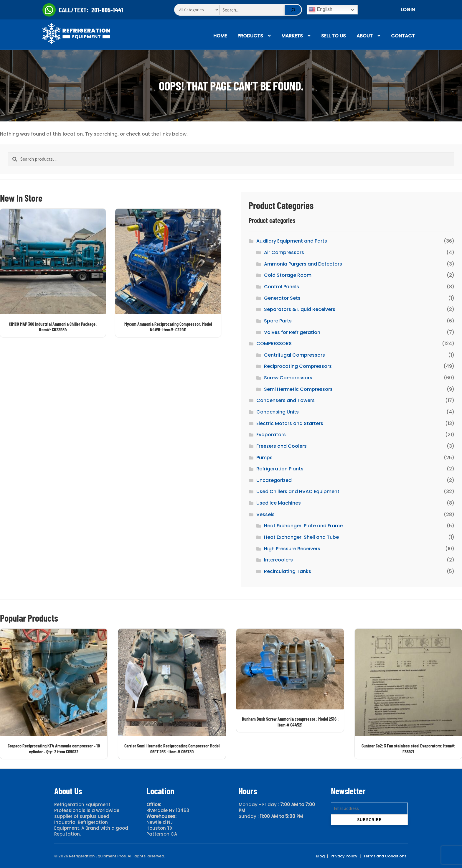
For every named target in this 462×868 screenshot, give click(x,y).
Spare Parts (278, 321)
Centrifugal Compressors (294, 355)
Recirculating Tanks (288, 571)
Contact (403, 36)
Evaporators (271, 435)
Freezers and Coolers (282, 446)
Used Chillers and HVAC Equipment (298, 491)
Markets (292, 36)
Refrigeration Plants (280, 469)
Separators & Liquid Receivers (300, 309)
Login (408, 10)
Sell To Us (334, 36)
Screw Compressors (288, 378)
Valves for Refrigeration (292, 332)
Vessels (265, 514)
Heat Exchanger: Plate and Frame (303, 526)
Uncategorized (274, 480)
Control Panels (282, 287)
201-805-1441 (107, 10)
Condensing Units (278, 412)
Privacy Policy (344, 856)
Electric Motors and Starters (290, 423)
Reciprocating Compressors (298, 366)
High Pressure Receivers (292, 549)
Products (250, 36)
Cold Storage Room (288, 275)
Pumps (264, 458)
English (320, 10)
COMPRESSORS (274, 344)
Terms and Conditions (385, 856)
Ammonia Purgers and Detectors (303, 264)
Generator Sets (282, 298)
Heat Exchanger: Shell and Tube (301, 537)
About (365, 36)
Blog (320, 856)
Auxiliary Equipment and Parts (292, 241)
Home (220, 36)
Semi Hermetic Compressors (298, 389)
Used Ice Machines (279, 503)
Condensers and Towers (286, 400)
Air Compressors (284, 252)
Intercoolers (278, 560)
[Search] (293, 10)
